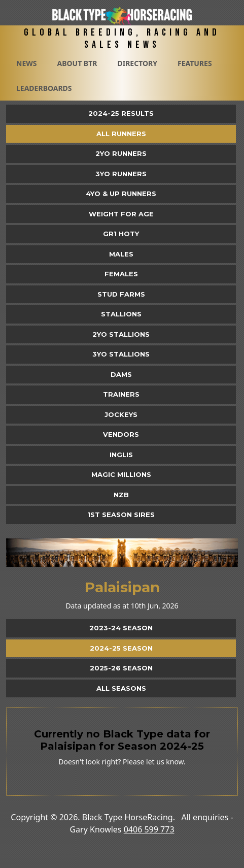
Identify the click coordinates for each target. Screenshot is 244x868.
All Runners (121, 134)
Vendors (121, 434)
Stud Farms (121, 294)
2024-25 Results (121, 113)
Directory (137, 63)
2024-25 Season (121, 648)
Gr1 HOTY (121, 234)
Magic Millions (121, 474)
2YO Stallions (121, 334)
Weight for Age (121, 214)
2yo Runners (121, 153)
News (26, 63)
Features (195, 63)
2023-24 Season (121, 628)
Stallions (121, 314)
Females (121, 274)
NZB (121, 495)
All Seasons (121, 688)
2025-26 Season (121, 668)
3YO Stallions (121, 354)
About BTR (77, 63)
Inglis (121, 455)
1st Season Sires (121, 515)
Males (121, 254)
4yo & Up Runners (121, 194)
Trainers (121, 394)
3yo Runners (121, 174)
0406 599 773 (149, 829)
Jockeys (121, 414)
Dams (121, 374)
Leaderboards (44, 88)
